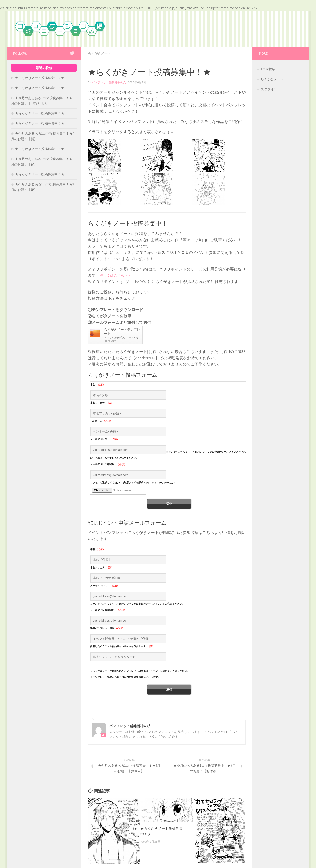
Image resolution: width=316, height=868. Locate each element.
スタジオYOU (270, 89)
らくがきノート (100, 53)
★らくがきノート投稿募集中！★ (40, 78)
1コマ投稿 (268, 69)
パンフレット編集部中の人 (110, 82)
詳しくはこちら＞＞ (117, 275)
